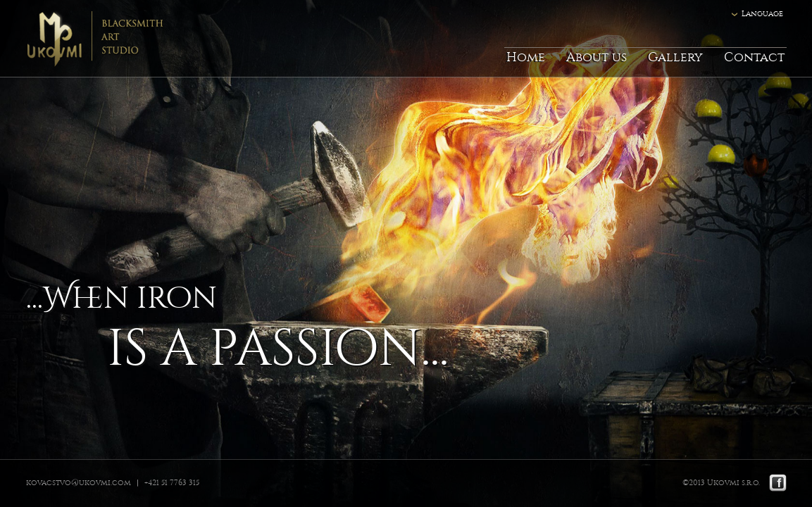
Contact (754, 57)
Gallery (675, 57)
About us (596, 57)
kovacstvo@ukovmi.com (79, 483)
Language (762, 14)
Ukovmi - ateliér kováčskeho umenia (107, 39)
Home (526, 57)
